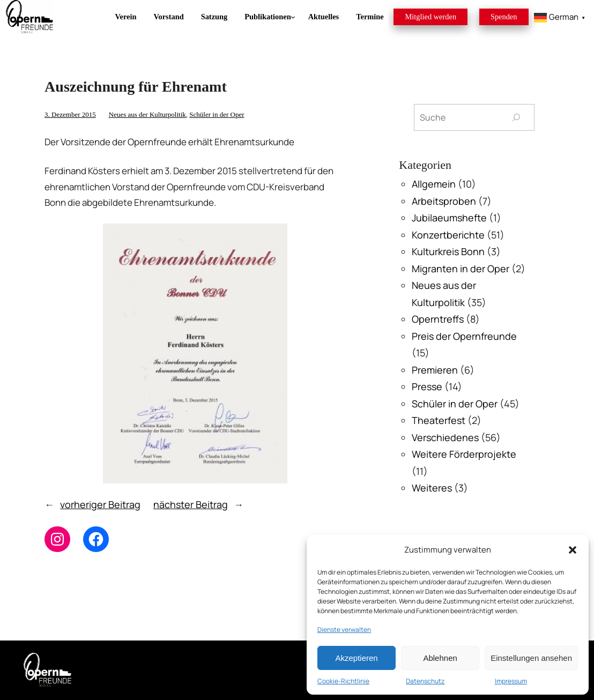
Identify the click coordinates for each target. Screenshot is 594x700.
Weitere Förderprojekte (464, 454)
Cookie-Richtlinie (343, 681)
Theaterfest (439, 420)
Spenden (504, 17)
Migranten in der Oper (461, 269)
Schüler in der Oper (217, 114)
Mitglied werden (431, 17)
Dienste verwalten (344, 630)
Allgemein (434, 184)
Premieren (435, 370)
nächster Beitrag (191, 504)
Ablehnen (440, 658)
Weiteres (432, 488)
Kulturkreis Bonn (448, 251)
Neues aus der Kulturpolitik (147, 114)
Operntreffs (438, 319)
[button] (573, 550)
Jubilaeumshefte (449, 218)
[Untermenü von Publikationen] (268, 17)
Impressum (511, 681)
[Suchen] (516, 117)
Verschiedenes (445, 437)
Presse (427, 386)
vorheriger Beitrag (100, 504)
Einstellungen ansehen (531, 658)
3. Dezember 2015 (70, 114)
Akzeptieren (356, 658)
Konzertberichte (448, 235)
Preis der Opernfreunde (464, 336)
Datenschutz (425, 681)
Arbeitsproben (444, 201)
